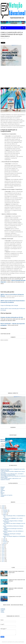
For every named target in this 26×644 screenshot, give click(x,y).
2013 (3, 559)
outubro (5, 513)
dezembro (6, 510)
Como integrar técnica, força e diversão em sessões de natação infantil (13, 477)
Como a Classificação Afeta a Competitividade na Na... (14, 516)
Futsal (2, 489)
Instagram (3, 610)
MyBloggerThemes (20, 642)
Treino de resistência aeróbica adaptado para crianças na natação (13, 472)
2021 (3, 547)
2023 (3, 544)
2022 (3, 546)
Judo (2, 492)
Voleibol (2, 496)
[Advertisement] (15, 75)
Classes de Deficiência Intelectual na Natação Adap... (13, 527)
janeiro (5, 543)
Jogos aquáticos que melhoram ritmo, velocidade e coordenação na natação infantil (12, 474)
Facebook (3, 609)
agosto (5, 514)
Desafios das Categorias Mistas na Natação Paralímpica (13, 521)
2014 (3, 557)
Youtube (2, 612)
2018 (3, 551)
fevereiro (5, 542)
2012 (3, 560)
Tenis (2, 494)
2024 (3, 509)
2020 (3, 549)
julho (4, 539)
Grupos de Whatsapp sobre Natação (9, 305)
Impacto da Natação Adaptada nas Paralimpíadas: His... (14, 537)
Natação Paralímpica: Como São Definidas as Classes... (13, 532)
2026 (3, 506)
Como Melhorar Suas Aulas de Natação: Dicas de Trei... (14, 524)
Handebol (3, 490)
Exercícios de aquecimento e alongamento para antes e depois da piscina (13, 470)
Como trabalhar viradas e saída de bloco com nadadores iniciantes (11, 479)
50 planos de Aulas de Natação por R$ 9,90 (12, 317)
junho (5, 540)
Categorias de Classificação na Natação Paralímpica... (12, 534)
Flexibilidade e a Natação (15, 597)
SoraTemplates (11, 642)
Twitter (2, 611)
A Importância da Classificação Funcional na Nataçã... (13, 529)
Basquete (3, 487)
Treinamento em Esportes (6, 495)
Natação (2, 493)
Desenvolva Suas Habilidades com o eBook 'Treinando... (13, 519)
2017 (3, 553)
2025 (3, 507)
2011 (3, 561)
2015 (3, 556)
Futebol (2, 488)
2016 (3, 554)
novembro (6, 511)
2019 (3, 550)
